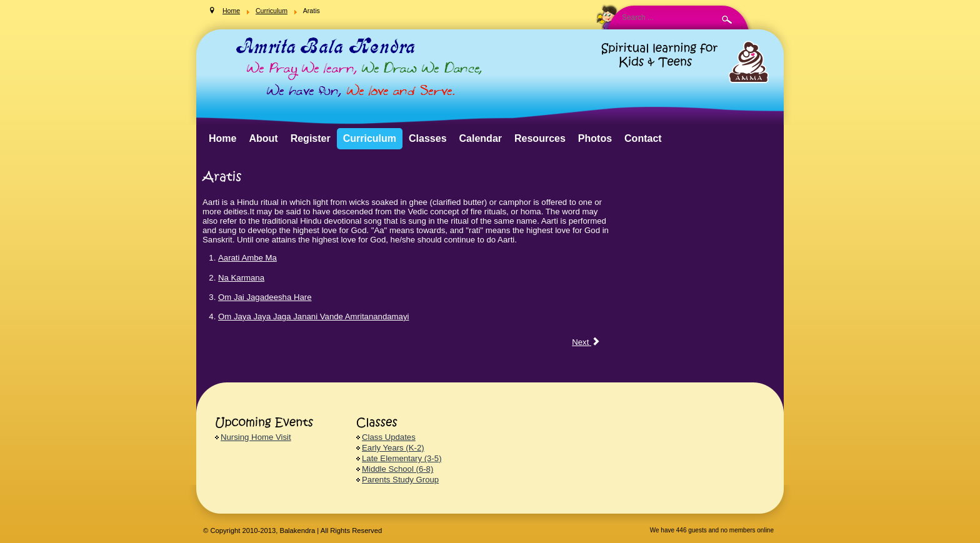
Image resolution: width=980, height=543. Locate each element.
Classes (428, 138)
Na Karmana (241, 278)
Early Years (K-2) (393, 448)
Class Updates (389, 437)
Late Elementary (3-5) (402, 458)
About (263, 138)
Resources (540, 138)
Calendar (481, 138)
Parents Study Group (400, 480)
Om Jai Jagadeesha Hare (265, 297)
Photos (595, 138)
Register (311, 138)
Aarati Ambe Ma (247, 258)
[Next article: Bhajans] (586, 342)
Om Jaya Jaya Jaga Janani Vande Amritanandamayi (313, 316)
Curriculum (370, 138)
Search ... (330, 0)
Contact (643, 138)
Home (222, 138)
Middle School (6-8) (397, 469)
